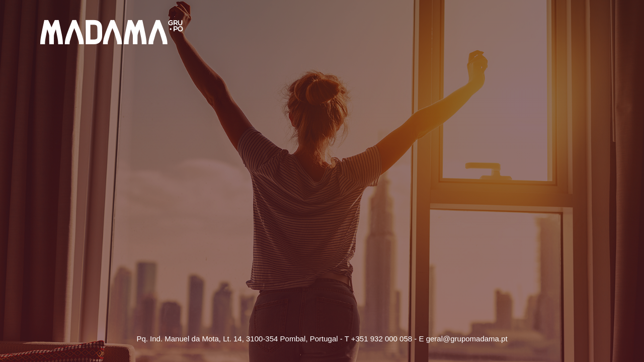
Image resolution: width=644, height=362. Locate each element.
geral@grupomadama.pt (467, 339)
